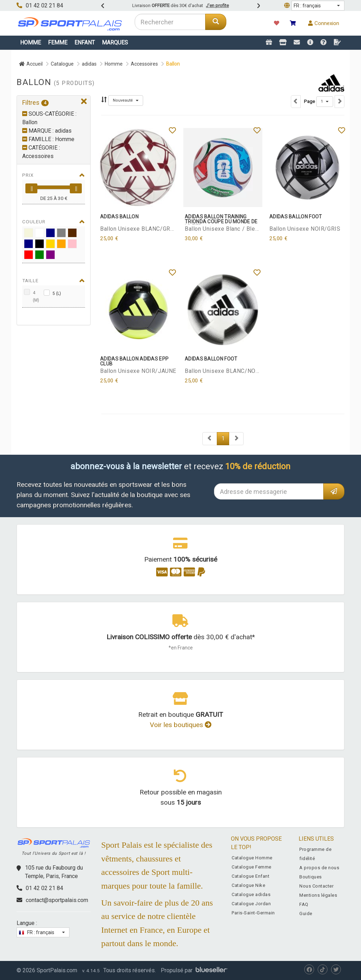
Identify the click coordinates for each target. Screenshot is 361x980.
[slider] (31, 188)
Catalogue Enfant (250, 876)
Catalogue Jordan (251, 904)
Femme (58, 43)
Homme (30, 43)
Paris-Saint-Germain (253, 913)
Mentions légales (318, 895)
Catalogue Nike (248, 885)
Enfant (85, 43)
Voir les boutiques (181, 725)
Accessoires (144, 64)
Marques (115, 43)
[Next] (210, 439)
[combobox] (170, 22)
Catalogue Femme (252, 867)
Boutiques (311, 877)
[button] (318, 6)
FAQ (304, 904)
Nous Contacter (316, 886)
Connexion (324, 23)
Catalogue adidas (251, 894)
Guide (306, 914)
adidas (89, 64)
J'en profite (217, 5)
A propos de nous (319, 868)
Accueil (31, 64)
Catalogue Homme (252, 858)
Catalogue (62, 64)
